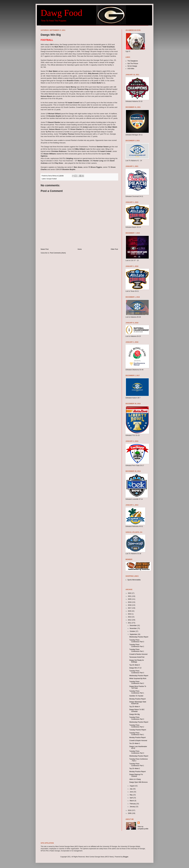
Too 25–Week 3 (135, 743)
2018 (130, 605)
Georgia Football (52, 179)
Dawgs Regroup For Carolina (136, 775)
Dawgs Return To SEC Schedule (137, 710)
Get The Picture (133, 64)
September (134, 634)
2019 (130, 602)
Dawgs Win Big (134, 714)
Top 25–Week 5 (135, 665)
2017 (130, 608)
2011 (130, 623)
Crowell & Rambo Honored (138, 654)
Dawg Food (62, 13)
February (133, 804)
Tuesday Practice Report (138, 730)
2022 (130, 593)
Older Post (114, 249)
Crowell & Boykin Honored (138, 741)
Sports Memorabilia (134, 580)
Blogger (126, 857)
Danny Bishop (53, 176)
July (131, 789)
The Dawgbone (133, 61)
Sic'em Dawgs (132, 66)
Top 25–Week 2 (135, 769)
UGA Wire (131, 69)
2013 (130, 617)
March (132, 801)
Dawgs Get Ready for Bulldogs (137, 661)
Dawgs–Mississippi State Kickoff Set (138, 703)
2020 (130, 599)
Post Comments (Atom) (58, 253)
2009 (130, 813)
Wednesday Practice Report (139, 637)
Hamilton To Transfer (136, 696)
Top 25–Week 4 (135, 707)
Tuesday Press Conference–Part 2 (137, 645)
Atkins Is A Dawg (135, 779)
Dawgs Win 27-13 (135, 668)
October (133, 631)
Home (80, 249)
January (133, 807)
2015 (130, 611)
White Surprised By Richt (138, 679)
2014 (130, 614)
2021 (130, 596)
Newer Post (45, 249)
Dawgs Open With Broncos (138, 782)
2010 (130, 810)
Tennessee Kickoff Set (137, 657)
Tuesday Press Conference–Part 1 (137, 650)
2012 (130, 620)
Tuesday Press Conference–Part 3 (137, 641)
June (132, 792)
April (131, 798)
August (132, 786)
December (133, 625)
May (131, 795)
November (133, 628)
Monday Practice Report (138, 699)
